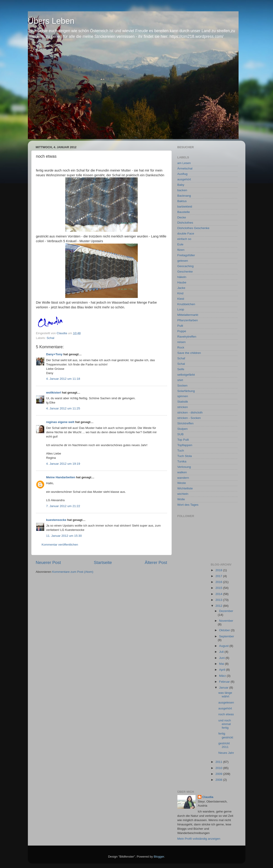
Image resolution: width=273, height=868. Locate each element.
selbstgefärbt (186, 375)
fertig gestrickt (226, 735)
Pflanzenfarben (188, 320)
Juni (222, 658)
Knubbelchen (186, 304)
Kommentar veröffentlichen (60, 545)
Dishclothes (185, 223)
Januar (224, 688)
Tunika (182, 461)
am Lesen (184, 163)
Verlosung (184, 467)
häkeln (182, 277)
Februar (225, 682)
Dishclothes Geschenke (193, 228)
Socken (182, 386)
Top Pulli (183, 440)
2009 (219, 774)
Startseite (103, 562)
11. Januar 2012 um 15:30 (64, 536)
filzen (181, 250)
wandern (183, 478)
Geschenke (185, 272)
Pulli (180, 326)
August (224, 646)
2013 (219, 600)
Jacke (181, 288)
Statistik (183, 402)
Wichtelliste (185, 488)
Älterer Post (156, 562)
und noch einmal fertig (225, 724)
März (223, 676)
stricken (183, 407)
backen (182, 190)
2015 (219, 588)
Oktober (225, 630)
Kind (180, 293)
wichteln (183, 494)
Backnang (184, 196)
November (226, 621)
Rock (181, 347)
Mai (222, 664)
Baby (181, 185)
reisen (182, 342)
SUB (181, 434)
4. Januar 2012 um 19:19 (63, 464)
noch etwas (226, 714)
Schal (51, 338)
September (227, 636)
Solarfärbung (186, 391)
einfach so (184, 239)
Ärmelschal (185, 168)
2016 (219, 582)
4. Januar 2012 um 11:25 (63, 408)
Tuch (181, 451)
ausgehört (184, 179)
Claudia (208, 797)
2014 (219, 594)
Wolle (181, 499)
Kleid (181, 299)
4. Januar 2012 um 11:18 (63, 379)
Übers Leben (51, 21)
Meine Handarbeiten (61, 477)
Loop (181, 309)
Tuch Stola (185, 456)
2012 (219, 606)
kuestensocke (56, 520)
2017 (219, 576)
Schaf (181, 358)
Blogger (159, 857)
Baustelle (184, 212)
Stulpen (183, 429)
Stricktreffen (186, 423)
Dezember (226, 611)
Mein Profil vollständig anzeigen (199, 839)
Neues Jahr (226, 753)
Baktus (182, 201)
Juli (222, 652)
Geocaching (186, 266)
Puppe (182, 331)
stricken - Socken (189, 418)
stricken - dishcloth (190, 412)
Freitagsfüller (186, 255)
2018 (219, 570)
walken (182, 472)
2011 (219, 762)
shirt (180, 380)
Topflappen (185, 445)
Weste (182, 483)
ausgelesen (226, 702)
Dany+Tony (54, 354)
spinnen (183, 396)
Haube (182, 282)
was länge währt (225, 695)
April (223, 670)
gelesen (183, 261)
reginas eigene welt (60, 422)
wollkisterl (54, 393)
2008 (219, 780)
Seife (181, 369)
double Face (186, 233)
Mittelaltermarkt (188, 315)
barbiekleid (185, 207)
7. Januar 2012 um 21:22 (63, 506)
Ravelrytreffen (187, 337)
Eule (180, 244)
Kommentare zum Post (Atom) (73, 572)
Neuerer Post (48, 562)
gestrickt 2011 (224, 745)
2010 (219, 768)
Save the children (189, 353)
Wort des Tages (188, 505)
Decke (182, 217)
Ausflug (182, 174)
